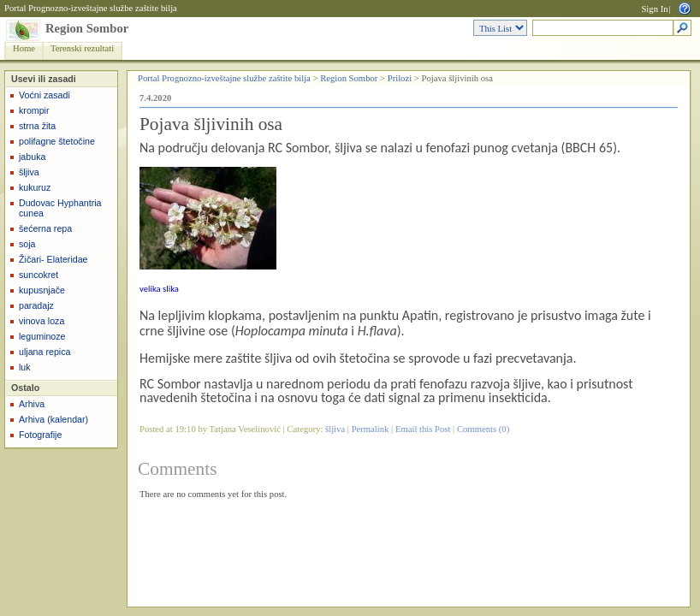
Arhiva (32, 404)
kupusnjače (42, 290)
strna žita (37, 126)
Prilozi (400, 78)
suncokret (39, 275)
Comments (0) (483, 429)
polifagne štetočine (57, 141)
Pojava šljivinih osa (211, 124)
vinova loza (42, 321)
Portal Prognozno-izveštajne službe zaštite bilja (91, 8)
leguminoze (42, 336)
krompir (34, 110)
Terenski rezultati (82, 48)
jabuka (32, 157)
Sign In (654, 9)
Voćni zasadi (44, 95)
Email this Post (423, 429)
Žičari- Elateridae (53, 259)
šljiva (29, 172)
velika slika (159, 289)
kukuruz (35, 187)
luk (25, 367)
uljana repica (44, 352)
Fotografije (40, 435)
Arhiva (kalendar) (53, 419)
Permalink (371, 429)
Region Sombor (87, 28)
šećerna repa (45, 228)
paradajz (36, 305)
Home (24, 48)
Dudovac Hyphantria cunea (60, 208)
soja (27, 244)
